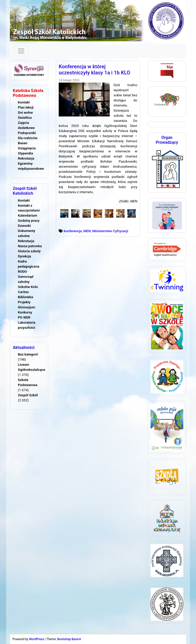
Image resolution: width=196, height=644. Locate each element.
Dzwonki (24, 226)
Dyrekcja (24, 256)
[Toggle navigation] (21, 51)
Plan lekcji (26, 107)
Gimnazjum (27, 307)
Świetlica (25, 118)
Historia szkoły (29, 251)
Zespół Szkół (28, 395)
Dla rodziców (28, 138)
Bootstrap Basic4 (69, 639)
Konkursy (25, 312)
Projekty (24, 302)
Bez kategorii (28, 354)
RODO (22, 272)
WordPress (37, 639)
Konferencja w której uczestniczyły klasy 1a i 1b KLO (94, 70)
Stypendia (25, 153)
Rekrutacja (26, 158)
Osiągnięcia (27, 148)
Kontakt (24, 102)
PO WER (24, 317)
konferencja (73, 231)
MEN (87, 231)
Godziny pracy (29, 221)
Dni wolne (25, 113)
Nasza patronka (30, 246)
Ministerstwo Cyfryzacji (110, 231)
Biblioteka (26, 297)
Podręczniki (27, 133)
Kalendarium (28, 215)
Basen (23, 143)
